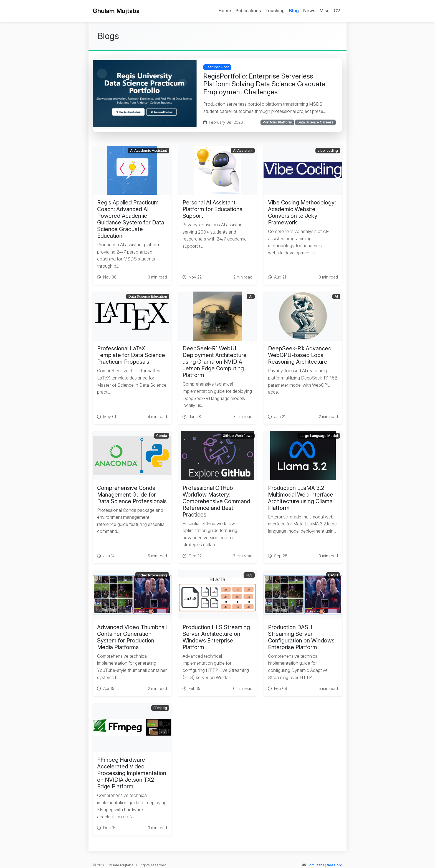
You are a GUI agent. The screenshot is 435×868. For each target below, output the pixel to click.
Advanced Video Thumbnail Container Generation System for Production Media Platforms (132, 637)
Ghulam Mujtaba (116, 11)
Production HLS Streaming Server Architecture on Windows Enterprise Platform (216, 637)
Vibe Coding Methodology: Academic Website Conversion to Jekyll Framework (302, 212)
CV (337, 11)
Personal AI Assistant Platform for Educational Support (213, 209)
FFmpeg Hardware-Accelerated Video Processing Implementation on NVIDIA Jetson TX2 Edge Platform (132, 773)
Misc (324, 11)
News (309, 11)
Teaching (275, 11)
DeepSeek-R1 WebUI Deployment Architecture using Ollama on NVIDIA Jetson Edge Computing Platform (215, 362)
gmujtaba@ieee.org (326, 865)
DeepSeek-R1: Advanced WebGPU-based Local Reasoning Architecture (300, 355)
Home (225, 11)
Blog (294, 11)
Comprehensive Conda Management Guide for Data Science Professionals (132, 495)
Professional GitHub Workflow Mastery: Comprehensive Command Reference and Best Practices (216, 501)
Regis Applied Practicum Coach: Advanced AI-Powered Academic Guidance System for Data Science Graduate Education (131, 219)
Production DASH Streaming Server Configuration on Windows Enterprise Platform (301, 637)
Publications (248, 11)
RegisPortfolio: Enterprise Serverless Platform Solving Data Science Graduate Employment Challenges (264, 84)
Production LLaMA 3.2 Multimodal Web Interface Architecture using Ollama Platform (301, 498)
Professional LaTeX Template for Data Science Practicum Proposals (131, 355)
